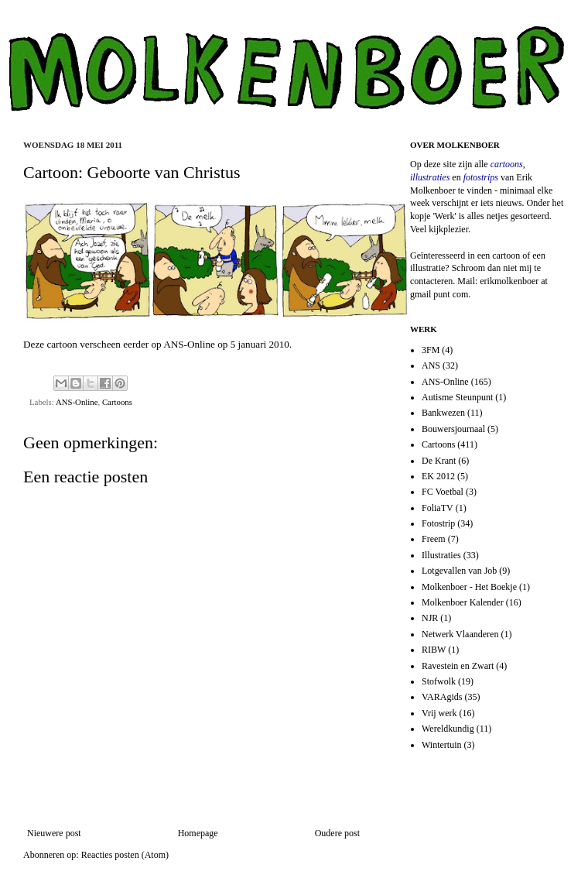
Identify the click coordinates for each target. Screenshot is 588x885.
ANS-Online (189, 344)
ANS (431, 365)
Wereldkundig (448, 729)
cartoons (507, 164)
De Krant (439, 461)
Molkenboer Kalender (463, 602)
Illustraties (441, 555)
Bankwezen (443, 413)
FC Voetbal (443, 492)
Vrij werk (439, 713)
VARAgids (442, 697)
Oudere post (337, 833)
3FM (431, 350)
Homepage (198, 833)
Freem (434, 539)
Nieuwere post (54, 833)
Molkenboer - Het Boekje (469, 587)
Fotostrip (438, 523)
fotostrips (481, 177)
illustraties (430, 177)
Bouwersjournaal (453, 429)
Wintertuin (442, 745)
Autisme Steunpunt (457, 397)
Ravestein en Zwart (458, 666)
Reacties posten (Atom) (125, 855)
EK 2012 (438, 476)
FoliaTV (438, 508)
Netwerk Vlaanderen (460, 634)
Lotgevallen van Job (459, 571)
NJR (430, 618)
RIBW (434, 650)
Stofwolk (439, 681)
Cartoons (117, 402)
